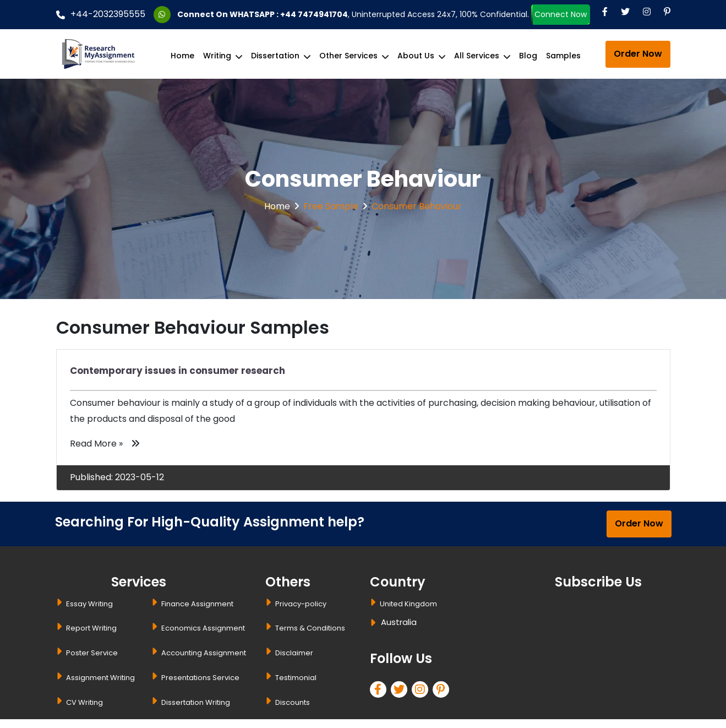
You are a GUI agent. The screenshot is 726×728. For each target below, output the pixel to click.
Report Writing (91, 628)
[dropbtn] (375, 624)
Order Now (638, 54)
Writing (217, 56)
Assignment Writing (100, 678)
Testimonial (296, 678)
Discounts (293, 702)
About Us (416, 56)
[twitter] (401, 691)
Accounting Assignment (204, 653)
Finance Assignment (197, 604)
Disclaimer (294, 653)
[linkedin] (422, 691)
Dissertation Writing (196, 702)
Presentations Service (200, 678)
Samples (563, 56)
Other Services (348, 56)
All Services (477, 56)
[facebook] (380, 691)
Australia (399, 622)
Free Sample (331, 206)
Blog (528, 56)
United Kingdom (408, 604)
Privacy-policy (301, 604)
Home (182, 56)
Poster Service (92, 653)
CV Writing (84, 702)
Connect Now (561, 15)
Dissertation (275, 56)
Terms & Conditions (310, 628)
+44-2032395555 (101, 14)
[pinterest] (443, 691)
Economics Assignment (203, 628)
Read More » (105, 444)
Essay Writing (89, 604)
